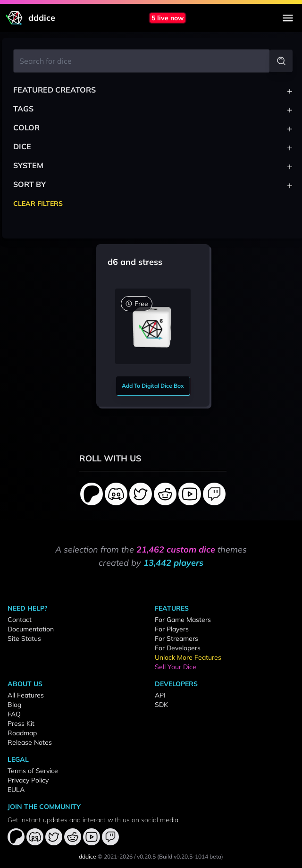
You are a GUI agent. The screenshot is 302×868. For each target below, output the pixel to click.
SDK (161, 705)
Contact (20, 620)
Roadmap (22, 733)
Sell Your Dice (176, 667)
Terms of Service (33, 771)
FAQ (14, 714)
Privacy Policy (28, 780)
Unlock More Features (188, 657)
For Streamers (176, 638)
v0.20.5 (146, 856)
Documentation (31, 629)
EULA (16, 790)
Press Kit (21, 723)
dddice (88, 856)
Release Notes (30, 742)
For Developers (178, 648)
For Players (172, 629)
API (160, 695)
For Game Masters (183, 620)
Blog (14, 705)
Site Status (24, 638)
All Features (26, 695)
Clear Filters (38, 204)
